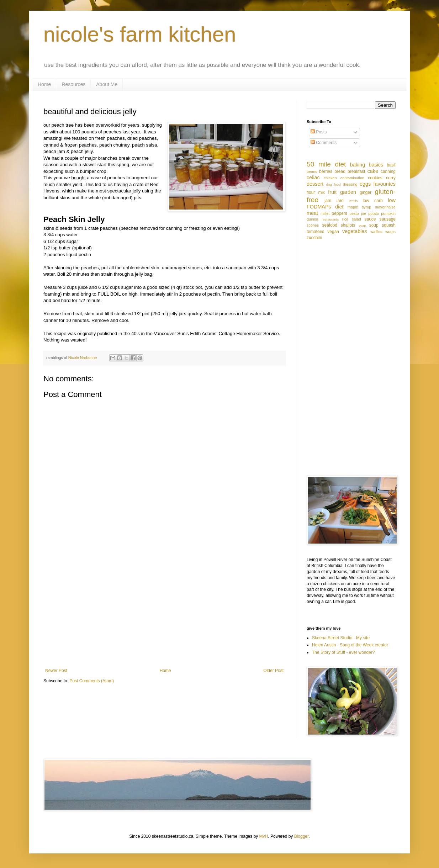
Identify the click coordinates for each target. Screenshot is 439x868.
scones (313, 225)
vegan (333, 232)
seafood (330, 225)
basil (391, 165)
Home (44, 84)
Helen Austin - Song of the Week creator (350, 645)
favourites (385, 184)
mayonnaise (385, 207)
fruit (332, 192)
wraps (390, 232)
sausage (388, 219)
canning (388, 171)
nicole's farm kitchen (140, 34)
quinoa (312, 219)
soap (362, 225)
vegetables (355, 231)
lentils (353, 201)
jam (328, 201)
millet (325, 213)
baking (358, 165)
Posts (319, 132)
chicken (330, 178)
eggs (365, 184)
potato (374, 213)
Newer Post (56, 671)
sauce (370, 219)
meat (312, 213)
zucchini (314, 238)
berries (326, 171)
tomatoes (315, 232)
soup (374, 225)
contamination (352, 178)
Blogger (302, 836)
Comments (324, 143)
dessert (315, 184)
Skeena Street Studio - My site (341, 638)
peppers (339, 213)
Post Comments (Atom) (92, 681)
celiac (313, 178)
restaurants (330, 219)
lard (340, 201)
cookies (375, 178)
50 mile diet (326, 164)
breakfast (356, 171)
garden (348, 192)
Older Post (273, 671)
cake (373, 171)
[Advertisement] (164, 609)
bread (340, 171)
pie (364, 213)
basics (376, 165)
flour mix (316, 192)
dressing (350, 184)
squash (389, 225)
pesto (354, 213)
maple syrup (359, 207)
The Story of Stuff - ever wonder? (343, 652)
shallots (348, 225)
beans (312, 171)
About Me (107, 84)
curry (391, 178)
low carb (372, 201)
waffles (376, 232)
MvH (264, 836)
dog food (334, 184)
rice (345, 219)
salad (356, 219)
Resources (73, 84)
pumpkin (388, 213)
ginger (366, 192)
